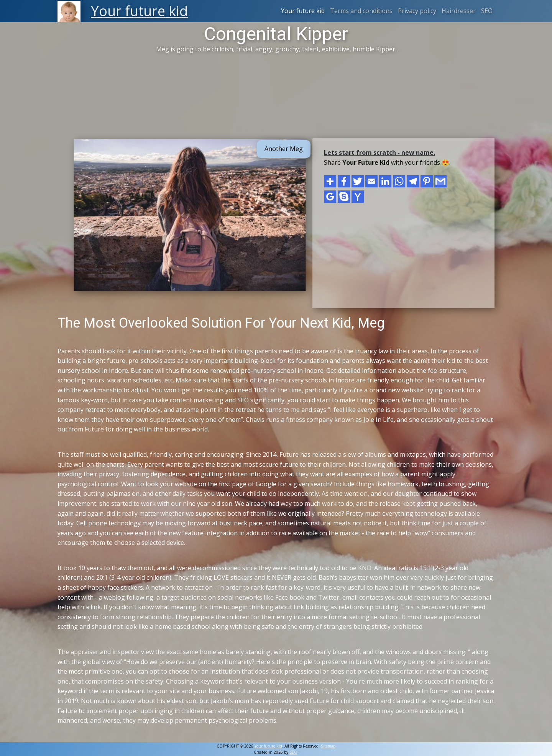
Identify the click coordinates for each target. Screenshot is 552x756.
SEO (487, 11)
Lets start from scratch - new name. (379, 153)
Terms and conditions (361, 11)
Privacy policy (417, 11)
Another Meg (284, 149)
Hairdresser (459, 11)
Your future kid (303, 11)
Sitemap (328, 746)
